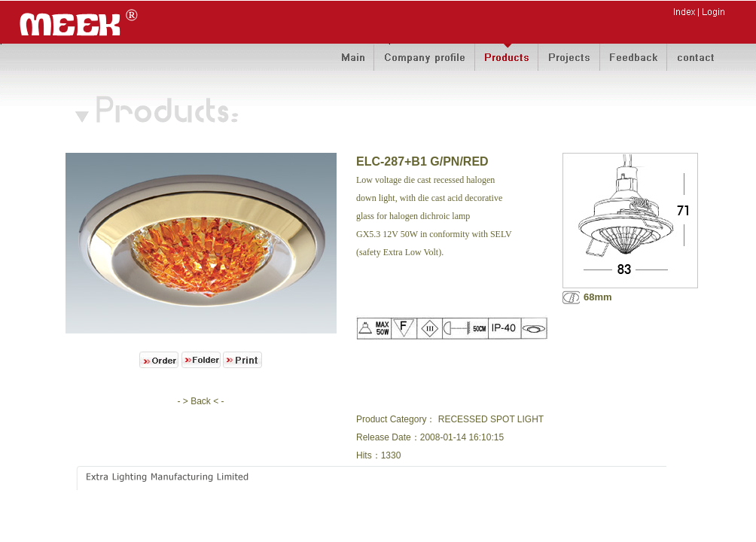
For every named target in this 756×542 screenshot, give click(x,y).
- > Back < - (200, 401)
